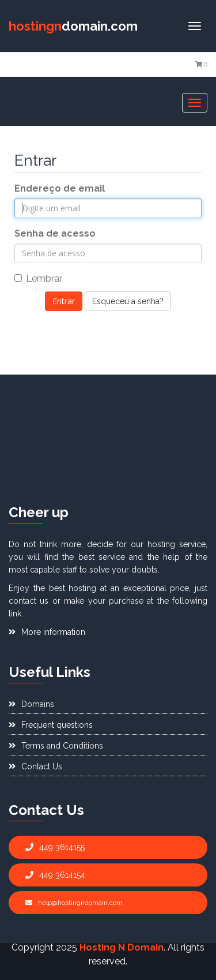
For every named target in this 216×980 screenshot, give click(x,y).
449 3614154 (55, 875)
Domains (31, 704)
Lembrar (38, 278)
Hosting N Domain (122, 947)
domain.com (73, 26)
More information (47, 632)
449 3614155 (55, 847)
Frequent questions (51, 725)
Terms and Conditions (56, 746)
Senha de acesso (55, 233)
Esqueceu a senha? (128, 301)
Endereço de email (60, 188)
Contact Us (35, 766)
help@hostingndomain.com (74, 903)
